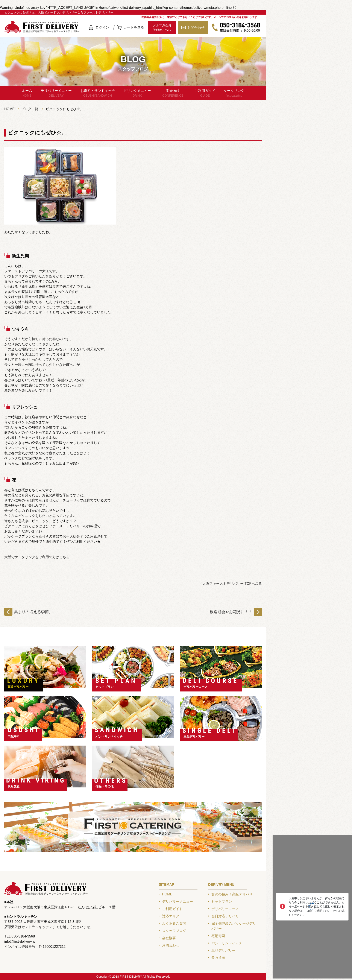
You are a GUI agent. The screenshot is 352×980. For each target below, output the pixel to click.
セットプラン (105, 687)
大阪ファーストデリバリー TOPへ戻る (232, 584)
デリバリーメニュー (56, 93)
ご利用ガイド (205, 93)
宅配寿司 (14, 737)
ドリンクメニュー (137, 93)
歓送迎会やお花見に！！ (231, 612)
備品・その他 (105, 786)
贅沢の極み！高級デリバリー (234, 894)
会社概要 (169, 938)
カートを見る (134, 27)
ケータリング (234, 93)
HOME (9, 109)
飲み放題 (14, 786)
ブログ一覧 (30, 109)
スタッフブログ (174, 931)
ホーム (27, 93)
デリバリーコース (196, 687)
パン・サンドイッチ (109, 737)
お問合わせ (196, 28)
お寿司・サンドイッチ (98, 93)
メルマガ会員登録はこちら (162, 28)
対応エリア (171, 916)
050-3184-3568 (236, 27)
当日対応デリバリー (227, 916)
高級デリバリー (18, 687)
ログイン (102, 27)
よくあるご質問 (174, 923)
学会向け (173, 93)
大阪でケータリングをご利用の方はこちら (37, 557)
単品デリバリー (194, 737)
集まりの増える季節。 (33, 612)
